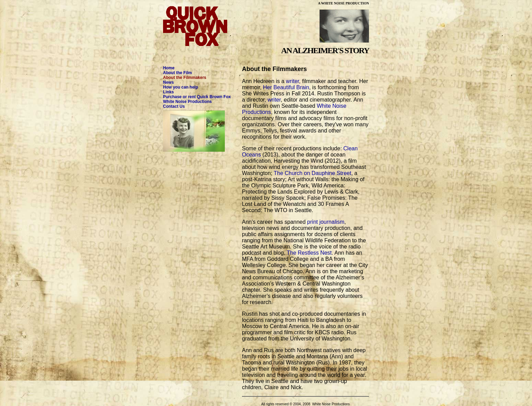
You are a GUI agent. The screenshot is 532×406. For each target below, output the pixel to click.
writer (292, 81)
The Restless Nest (309, 253)
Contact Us (174, 106)
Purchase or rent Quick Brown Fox (197, 97)
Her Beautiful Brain (286, 87)
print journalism (326, 222)
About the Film (177, 73)
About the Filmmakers (185, 78)
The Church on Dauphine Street (313, 173)
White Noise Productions (187, 102)
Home (169, 68)
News (168, 82)
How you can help (181, 87)
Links (168, 92)
